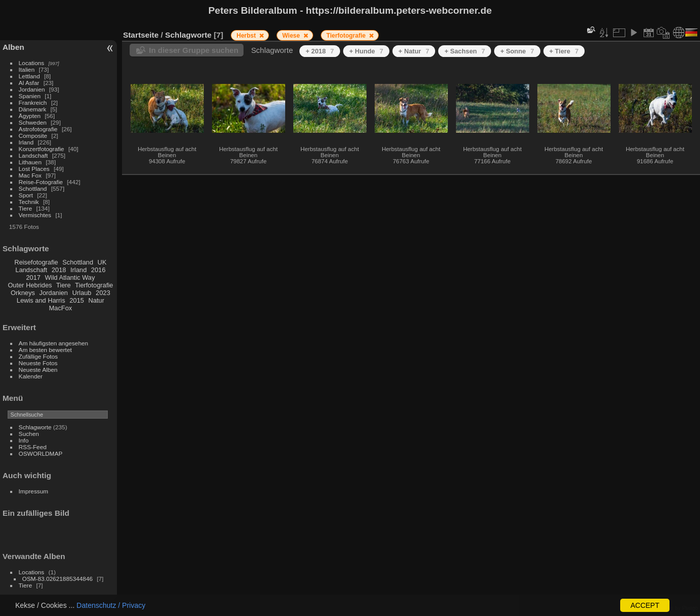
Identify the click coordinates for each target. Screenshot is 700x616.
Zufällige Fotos (38, 356)
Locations (32, 63)
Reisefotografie (36, 262)
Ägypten (30, 116)
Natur (96, 300)
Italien (27, 69)
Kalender (31, 376)
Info (24, 440)
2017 (33, 277)
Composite (33, 136)
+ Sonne (517, 51)
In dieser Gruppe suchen (194, 50)
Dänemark (33, 109)
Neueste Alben (38, 370)
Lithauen (30, 162)
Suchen (29, 434)
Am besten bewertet (45, 350)
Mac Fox (30, 175)
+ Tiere (564, 51)
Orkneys (23, 293)
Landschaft (34, 155)
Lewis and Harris (41, 300)
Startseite (141, 35)
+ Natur (414, 51)
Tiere (25, 208)
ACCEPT (645, 605)
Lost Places (34, 169)
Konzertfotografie (42, 149)
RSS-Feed (33, 447)
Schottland (33, 188)
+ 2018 (320, 51)
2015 (77, 300)
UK (102, 262)
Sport (26, 195)
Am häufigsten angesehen (54, 343)
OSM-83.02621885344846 (58, 579)
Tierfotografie (94, 285)
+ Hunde (366, 51)
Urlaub (82, 293)
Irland (26, 142)
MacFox (60, 308)
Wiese (292, 36)
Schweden (33, 122)
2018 (58, 270)
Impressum (34, 491)
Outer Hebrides (30, 285)
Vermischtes (35, 215)
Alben (13, 47)
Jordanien (32, 89)
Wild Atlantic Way (70, 277)
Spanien (30, 96)
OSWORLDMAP (41, 453)
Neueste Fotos (38, 363)
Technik (29, 202)
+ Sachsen (465, 51)
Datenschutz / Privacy (111, 605)
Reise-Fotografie (41, 182)
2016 (98, 270)
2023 (103, 293)
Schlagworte (35, 427)
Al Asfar (29, 83)
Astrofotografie (38, 129)
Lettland (29, 76)
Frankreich (33, 102)
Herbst (247, 36)
